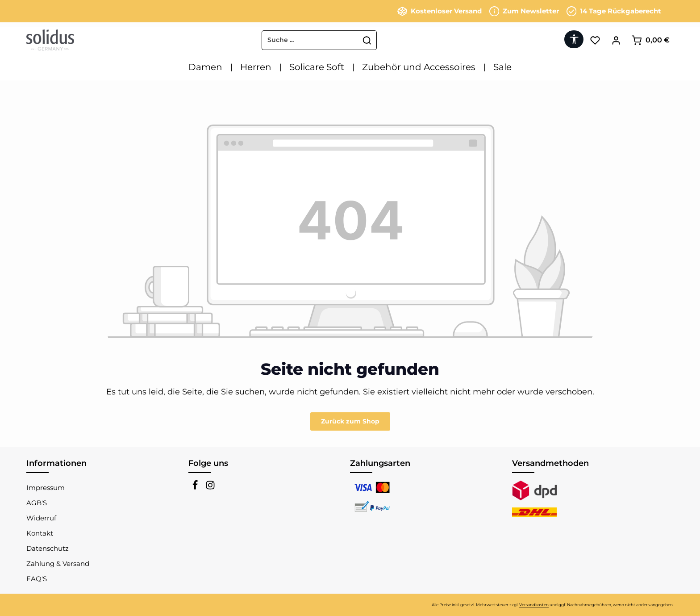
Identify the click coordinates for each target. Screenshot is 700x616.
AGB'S (37, 503)
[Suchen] (367, 40)
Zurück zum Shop (350, 421)
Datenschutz (48, 548)
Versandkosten (534, 605)
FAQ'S (37, 579)
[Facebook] (196, 488)
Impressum (46, 488)
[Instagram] (210, 488)
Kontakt (40, 533)
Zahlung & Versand (58, 564)
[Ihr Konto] (616, 40)
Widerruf (41, 518)
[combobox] (310, 40)
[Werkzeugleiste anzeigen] (574, 39)
